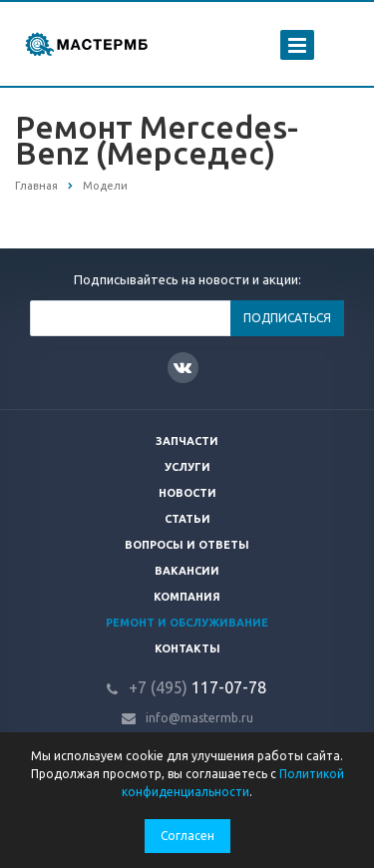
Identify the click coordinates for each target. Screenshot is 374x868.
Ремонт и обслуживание (187, 623)
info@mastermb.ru (199, 718)
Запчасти (187, 441)
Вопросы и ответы (187, 545)
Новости (187, 493)
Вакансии (187, 571)
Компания (187, 597)
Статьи (187, 519)
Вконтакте (183, 367)
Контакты (187, 649)
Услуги (187, 467)
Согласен (187, 836)
